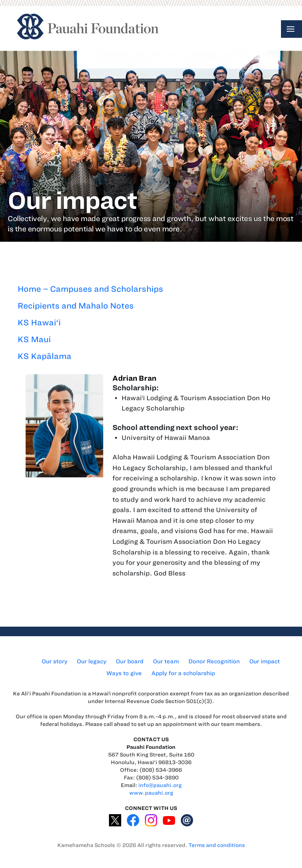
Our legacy (92, 661)
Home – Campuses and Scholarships (90, 289)
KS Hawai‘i (39, 322)
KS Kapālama (45, 356)
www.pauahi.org (151, 793)
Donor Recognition (214, 661)
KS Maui (34, 339)
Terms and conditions (217, 845)
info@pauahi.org (160, 785)
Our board (130, 661)
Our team (166, 661)
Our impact (265, 661)
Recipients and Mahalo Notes (76, 306)
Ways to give (124, 673)
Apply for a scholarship (183, 673)
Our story (54, 661)
